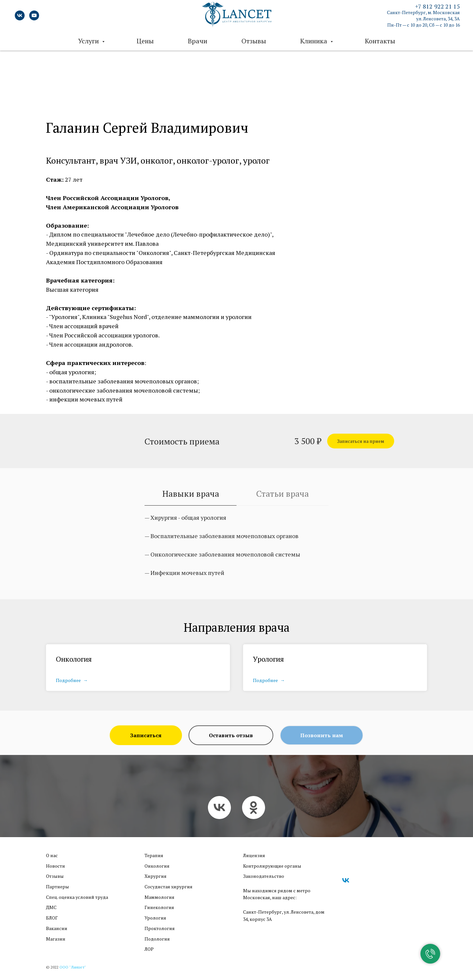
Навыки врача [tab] (191, 493)
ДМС (51, 907)
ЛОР (149, 949)
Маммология (159, 897)
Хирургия (156, 876)
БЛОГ (52, 918)
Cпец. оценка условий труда (77, 897)
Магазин (56, 939)
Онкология (74, 659)
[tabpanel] (236, 555)
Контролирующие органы (272, 866)
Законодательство (264, 876)
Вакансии (57, 928)
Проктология (160, 928)
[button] (361, 441)
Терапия (154, 855)
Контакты (380, 41)
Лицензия (254, 855)
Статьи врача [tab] (282, 493)
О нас (52, 855)
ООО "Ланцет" (73, 967)
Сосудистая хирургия (169, 887)
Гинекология (159, 907)
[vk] (20, 15)
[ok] (254, 808)
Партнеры (57, 887)
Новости (56, 866)
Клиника (315, 41)
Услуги (89, 41)
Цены (145, 41)
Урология (268, 659)
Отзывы (254, 41)
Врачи (198, 41)
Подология (157, 939)
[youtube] (34, 15)
